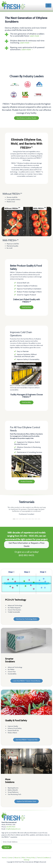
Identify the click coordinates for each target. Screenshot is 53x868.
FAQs (24, 858)
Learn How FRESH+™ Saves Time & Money (27, 681)
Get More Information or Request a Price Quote (26, 545)
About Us (17, 858)
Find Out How (26, 307)
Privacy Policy (31, 858)
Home (4, 858)
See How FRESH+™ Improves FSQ (27, 740)
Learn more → (36, 36)
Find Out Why (26, 402)
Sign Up (7, 847)
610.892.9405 (11, 827)
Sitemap (26, 860)
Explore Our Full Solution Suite (27, 801)
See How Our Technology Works (26, 619)
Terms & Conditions (43, 858)
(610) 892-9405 (26, 555)
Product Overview (26, 482)
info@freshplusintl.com (13, 829)
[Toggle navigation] (48, 5)
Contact (10, 858)
